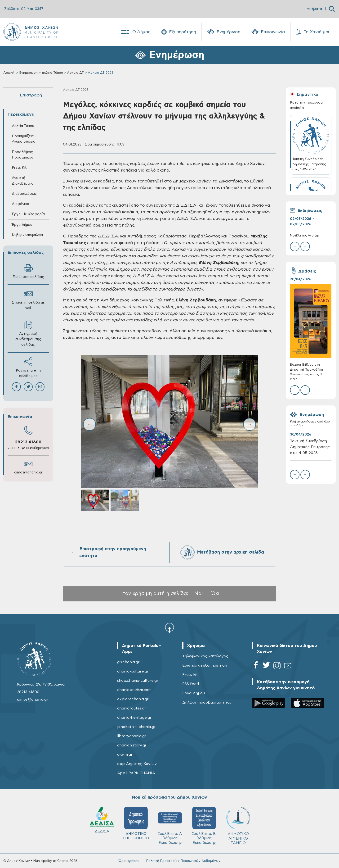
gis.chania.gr (128, 662)
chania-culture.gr (133, 671)
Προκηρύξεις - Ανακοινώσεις (24, 139)
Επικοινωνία (268, 32)
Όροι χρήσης (129, 861)
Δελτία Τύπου (52, 73)
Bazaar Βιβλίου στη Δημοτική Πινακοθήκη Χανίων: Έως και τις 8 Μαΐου (306, 372)
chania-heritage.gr (134, 718)
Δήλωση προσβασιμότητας (207, 702)
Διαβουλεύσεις (24, 194)
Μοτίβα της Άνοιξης (305, 236)
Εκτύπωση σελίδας (28, 271)
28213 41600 (28, 442)
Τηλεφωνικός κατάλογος (205, 656)
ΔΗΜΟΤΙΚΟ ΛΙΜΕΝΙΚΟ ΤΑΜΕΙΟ (100, 826)
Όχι (215, 593)
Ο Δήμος (135, 32)
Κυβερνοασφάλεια (27, 235)
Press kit (190, 675)
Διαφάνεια (20, 204)
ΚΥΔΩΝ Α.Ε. (168, 822)
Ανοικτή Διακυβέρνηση (24, 181)
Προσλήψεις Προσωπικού (22, 155)
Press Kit (19, 168)
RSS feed (191, 684)
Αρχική (9, 73)
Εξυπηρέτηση (179, 32)
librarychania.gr (132, 736)
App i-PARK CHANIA (136, 773)
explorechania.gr (133, 699)
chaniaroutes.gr (132, 708)
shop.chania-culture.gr (138, 681)
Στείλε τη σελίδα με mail (28, 300)
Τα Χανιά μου (313, 32)
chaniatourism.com (134, 690)
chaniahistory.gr (132, 745)
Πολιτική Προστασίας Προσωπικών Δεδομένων (183, 861)
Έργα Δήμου (22, 225)
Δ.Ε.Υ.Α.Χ (134, 821)
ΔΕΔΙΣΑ (202, 820)
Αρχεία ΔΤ (75, 73)
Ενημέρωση (224, 32)
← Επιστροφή (28, 95)
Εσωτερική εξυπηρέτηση (205, 665)
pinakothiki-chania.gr (136, 727)
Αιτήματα (314, 9)
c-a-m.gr (125, 754)
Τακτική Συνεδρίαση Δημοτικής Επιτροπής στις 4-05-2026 (310, 447)
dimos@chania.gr (28, 472)
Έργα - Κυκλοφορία (28, 214)
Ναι (199, 593)
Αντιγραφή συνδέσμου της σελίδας (28, 334)
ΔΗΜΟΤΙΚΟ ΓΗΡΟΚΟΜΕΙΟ (236, 823)
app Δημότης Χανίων (137, 764)
